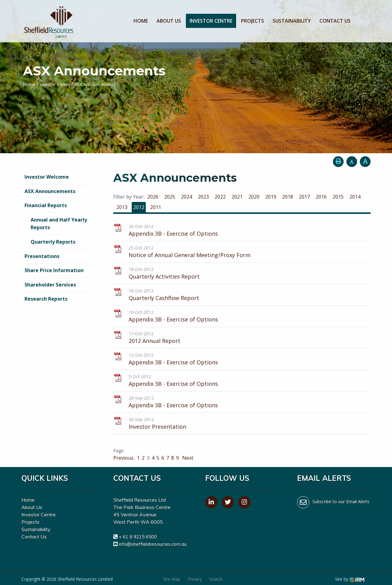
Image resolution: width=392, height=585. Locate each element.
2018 (288, 197)
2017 (304, 197)
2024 (187, 197)
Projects (253, 21)
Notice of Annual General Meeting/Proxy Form (190, 255)
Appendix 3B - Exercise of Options (173, 234)
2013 (122, 207)
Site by (350, 579)
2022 (220, 197)
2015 (338, 197)
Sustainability (292, 21)
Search (216, 579)
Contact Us (335, 21)
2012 (139, 207)
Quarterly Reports (53, 242)
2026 (153, 197)
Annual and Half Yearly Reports (59, 224)
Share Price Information (54, 270)
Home (141, 21)
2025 (170, 197)
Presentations (42, 256)
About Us (169, 21)
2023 (203, 197)
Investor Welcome (47, 177)
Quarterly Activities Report (164, 276)
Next (187, 458)
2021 (237, 197)
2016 (321, 197)
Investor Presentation (157, 427)
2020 (254, 197)
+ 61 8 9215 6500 (138, 537)
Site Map (172, 579)
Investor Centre (211, 21)
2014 (355, 197)
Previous (124, 458)
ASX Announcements (50, 191)
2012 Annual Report (155, 341)
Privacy (195, 579)
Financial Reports (46, 205)
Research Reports (46, 299)
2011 (156, 207)
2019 (271, 197)
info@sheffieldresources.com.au (153, 544)
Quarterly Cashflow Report (164, 298)
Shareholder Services (50, 285)
